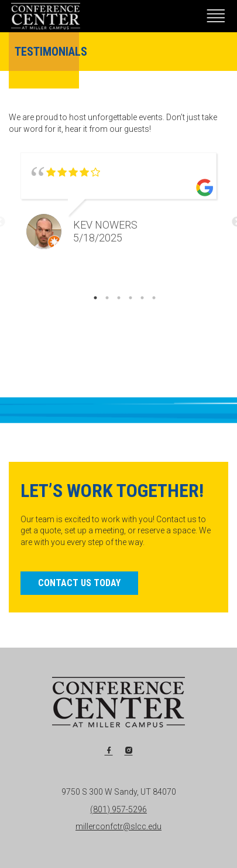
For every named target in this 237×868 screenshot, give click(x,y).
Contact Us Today (79, 583)
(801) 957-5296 (118, 809)
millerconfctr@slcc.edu (118, 826)
